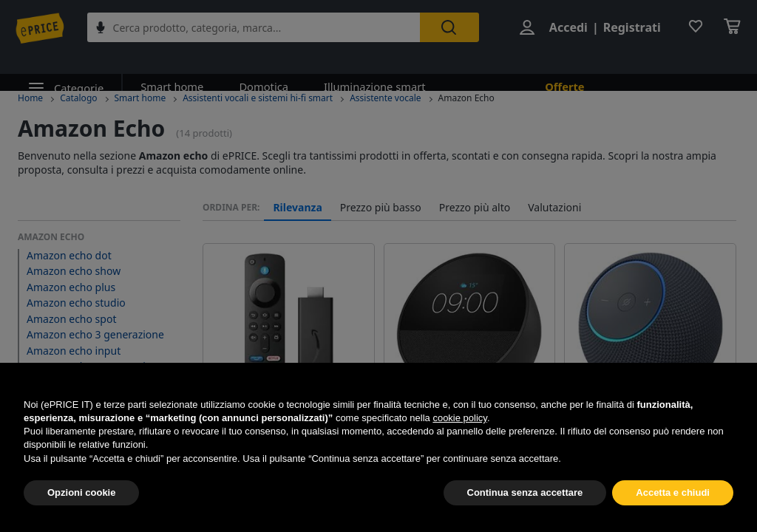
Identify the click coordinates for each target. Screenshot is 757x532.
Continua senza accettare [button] (525, 492)
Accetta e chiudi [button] (673, 492)
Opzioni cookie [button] (81, 492)
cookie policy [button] (459, 418)
